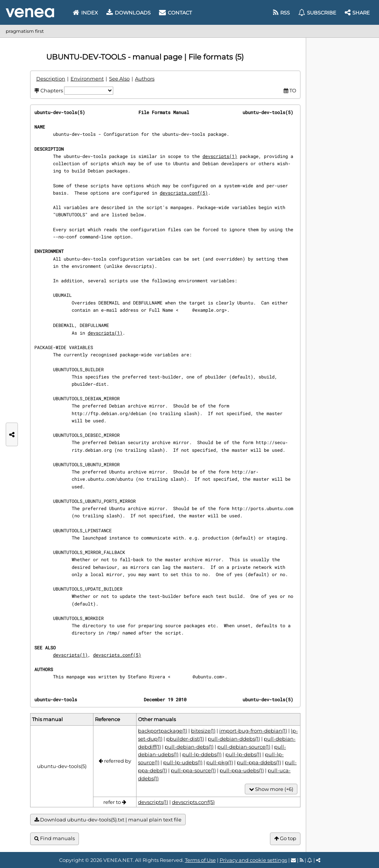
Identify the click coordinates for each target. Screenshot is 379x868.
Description (51, 79)
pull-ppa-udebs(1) (242, 770)
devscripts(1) (220, 156)
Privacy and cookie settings (253, 860)
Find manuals (55, 838)
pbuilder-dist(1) (185, 739)
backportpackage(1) (163, 731)
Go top (285, 838)
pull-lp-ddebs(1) (202, 754)
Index (85, 13)
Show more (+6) (271, 789)
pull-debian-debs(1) (189, 747)
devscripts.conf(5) (184, 193)
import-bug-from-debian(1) (253, 731)
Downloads (128, 13)
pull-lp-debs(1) (243, 754)
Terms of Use (200, 860)
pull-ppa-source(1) (193, 770)
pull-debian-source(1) (244, 747)
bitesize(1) (203, 731)
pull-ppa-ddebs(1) (259, 762)
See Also (119, 79)
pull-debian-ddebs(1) (234, 739)
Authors (145, 79)
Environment (87, 79)
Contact (175, 13)
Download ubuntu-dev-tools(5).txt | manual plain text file (108, 820)
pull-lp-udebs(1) (183, 762)
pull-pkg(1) (220, 762)
